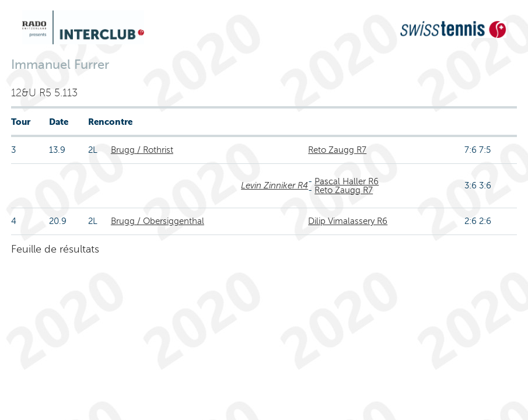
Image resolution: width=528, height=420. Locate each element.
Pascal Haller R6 (347, 181)
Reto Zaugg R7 (337, 150)
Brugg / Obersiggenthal (158, 221)
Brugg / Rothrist (142, 150)
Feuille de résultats (55, 249)
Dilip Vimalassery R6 (348, 221)
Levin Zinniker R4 (275, 185)
